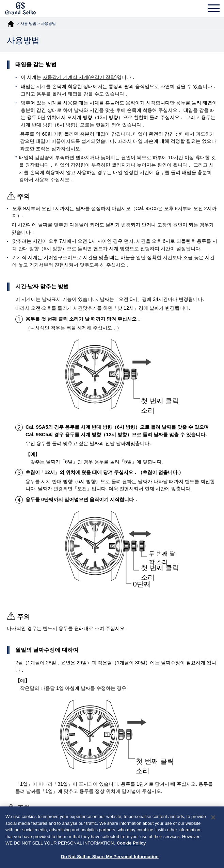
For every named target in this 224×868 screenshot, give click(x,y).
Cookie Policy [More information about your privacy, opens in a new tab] (131, 845)
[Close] (213, 820)
